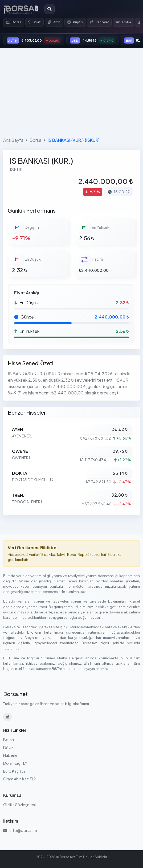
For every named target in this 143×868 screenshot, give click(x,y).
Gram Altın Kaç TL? (19, 779)
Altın (54, 22)
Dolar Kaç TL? (15, 763)
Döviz (34, 22)
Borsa (14, 22)
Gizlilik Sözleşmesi (19, 805)
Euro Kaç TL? (14, 771)
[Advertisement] (71, 91)
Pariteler (99, 22)
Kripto (75, 22)
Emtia (123, 22)
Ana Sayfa (13, 140)
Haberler (11, 755)
